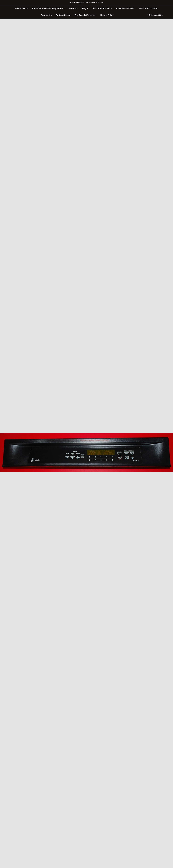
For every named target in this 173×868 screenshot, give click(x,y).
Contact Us (46, 15)
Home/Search (22, 8)
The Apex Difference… (85, 15)
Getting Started (63, 15)
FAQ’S (85, 8)
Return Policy (107, 15)
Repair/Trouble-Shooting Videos (48, 8)
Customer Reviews (125, 8)
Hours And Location (148, 8)
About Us (73, 8)
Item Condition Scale (102, 8)
